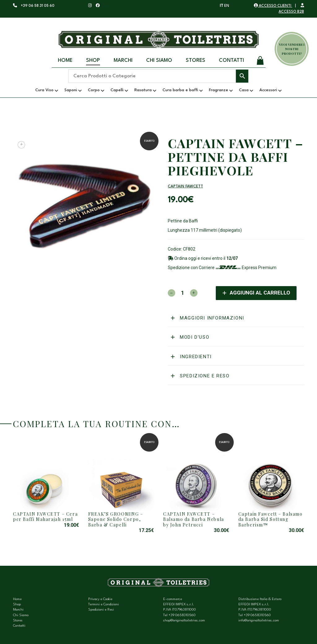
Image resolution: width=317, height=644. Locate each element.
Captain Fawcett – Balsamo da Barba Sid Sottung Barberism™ (271, 519)
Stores (195, 60)
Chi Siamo (159, 60)
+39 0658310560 (182, 615)
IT (221, 6)
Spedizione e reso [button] (204, 376)
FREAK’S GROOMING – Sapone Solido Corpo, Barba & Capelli (116, 519)
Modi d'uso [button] (194, 337)
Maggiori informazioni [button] (211, 318)
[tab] (236, 318)
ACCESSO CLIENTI (273, 6)
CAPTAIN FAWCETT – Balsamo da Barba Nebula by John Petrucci (194, 519)
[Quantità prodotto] (183, 293)
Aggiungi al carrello (260, 293)
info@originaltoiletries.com (259, 621)
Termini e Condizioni (104, 605)
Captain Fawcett (185, 186)
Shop (93, 60)
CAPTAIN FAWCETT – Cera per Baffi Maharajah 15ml (45, 517)
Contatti (231, 60)
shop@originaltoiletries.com (184, 621)
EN (227, 6)
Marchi (123, 60)
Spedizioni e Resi (101, 610)
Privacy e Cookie (100, 599)
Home (65, 60)
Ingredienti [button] (195, 357)
